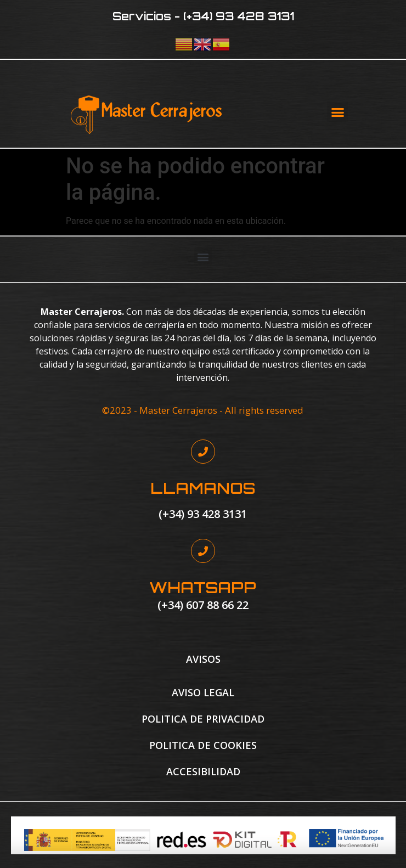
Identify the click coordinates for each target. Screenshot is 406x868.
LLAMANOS (203, 488)
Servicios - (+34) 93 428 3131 (203, 16)
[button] (337, 112)
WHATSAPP (203, 587)
